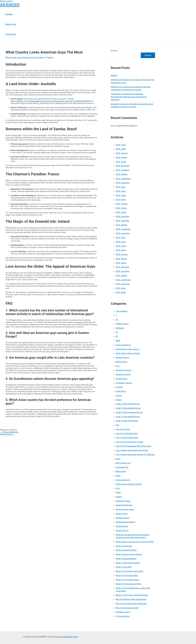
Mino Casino (121, 471)
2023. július (121, 288)
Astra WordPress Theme (68, 637)
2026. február (121, 157)
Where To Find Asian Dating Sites (129, 571)
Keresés (114, 51)
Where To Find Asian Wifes (127, 576)
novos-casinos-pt (123, 480)
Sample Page (10, 24)
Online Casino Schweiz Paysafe (129, 484)
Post (118, 488)
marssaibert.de (122, 467)
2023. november (122, 271)
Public (118, 493)
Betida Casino (121, 362)
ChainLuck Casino (123, 374)
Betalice (114, 75)
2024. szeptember (123, 229)
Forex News (121, 391)
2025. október (121, 174)
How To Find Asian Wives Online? (130, 442)
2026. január (121, 162)
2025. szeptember (123, 179)
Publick (119, 497)
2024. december (122, 216)
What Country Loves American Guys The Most (25, 57)
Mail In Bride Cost (123, 463)
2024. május (121, 246)
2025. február (121, 208)
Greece (119, 400)
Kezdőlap (9, 14)
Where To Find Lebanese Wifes (129, 584)
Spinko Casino (122, 514)
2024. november (122, 221)
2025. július (121, 187)
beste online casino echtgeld (128, 353)
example (119, 387)
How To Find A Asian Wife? (127, 438)
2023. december (122, 267)
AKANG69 (10, 5)
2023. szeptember (123, 280)
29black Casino (122, 324)
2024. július (121, 238)
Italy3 (118, 459)
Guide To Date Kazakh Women (128, 408)
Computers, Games (124, 383)
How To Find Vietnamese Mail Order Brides (134, 446)
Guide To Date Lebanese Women (129, 412)
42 (117, 336)
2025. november (122, 170)
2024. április (121, 250)
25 (117, 320)
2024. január (121, 263)
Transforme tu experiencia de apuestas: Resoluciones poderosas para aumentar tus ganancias (129, 97)
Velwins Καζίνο (122, 531)
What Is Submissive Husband (128, 563)
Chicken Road (121, 379)
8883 (118, 341)
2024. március (122, 254)
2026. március (122, 153)
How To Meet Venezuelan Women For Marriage (135, 455)
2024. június (121, 242)
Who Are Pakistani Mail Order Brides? (131, 599)
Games (119, 396)
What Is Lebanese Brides (126, 559)
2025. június (121, 191)
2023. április (121, 292)
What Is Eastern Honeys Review (129, 554)
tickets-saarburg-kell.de (125, 522)
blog (118, 366)
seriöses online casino (125, 509)
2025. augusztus (123, 183)
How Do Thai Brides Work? (127, 434)
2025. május (121, 195)
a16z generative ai (123, 345)
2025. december (122, 166)
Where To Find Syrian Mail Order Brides (132, 595)
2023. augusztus (123, 284)
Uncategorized (122, 526)
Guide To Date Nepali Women (128, 417)
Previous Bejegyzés (9, 432)
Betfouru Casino (122, 358)
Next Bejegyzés (8, 434)
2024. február (121, 259)
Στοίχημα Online (123, 616)
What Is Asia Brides (124, 546)
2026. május (121, 145)
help (117, 425)
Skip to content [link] (6, 1)
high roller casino (123, 429)
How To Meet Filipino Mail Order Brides (132, 450)
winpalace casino (123, 612)
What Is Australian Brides (126, 550)
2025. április (121, 200)
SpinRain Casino (122, 518)
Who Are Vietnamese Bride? (127, 608)
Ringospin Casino (123, 501)
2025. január (121, 212)
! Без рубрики (122, 311)
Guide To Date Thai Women (127, 421)
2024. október (121, 225)
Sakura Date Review (124, 505)
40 (117, 332)
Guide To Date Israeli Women (128, 404)
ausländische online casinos (127, 349)
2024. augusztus (123, 233)
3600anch (120, 328)
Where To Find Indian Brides (127, 580)
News (118, 476)
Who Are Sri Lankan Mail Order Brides (131, 604)
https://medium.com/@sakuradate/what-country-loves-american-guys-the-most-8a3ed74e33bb (50, 101)
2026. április (121, 149)
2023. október (121, 276)
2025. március (122, 204)
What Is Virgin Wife (124, 567)
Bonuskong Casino (124, 370)
